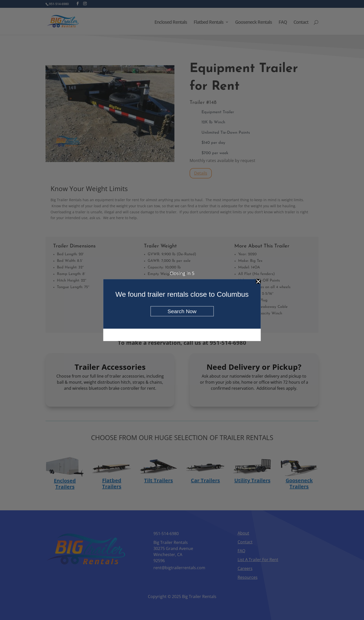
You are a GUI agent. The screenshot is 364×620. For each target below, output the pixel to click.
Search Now (182, 311)
